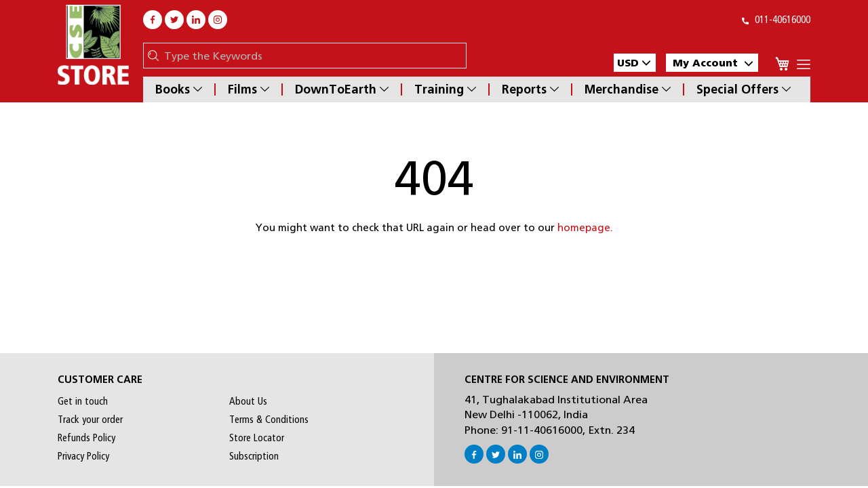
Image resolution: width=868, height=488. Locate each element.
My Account (713, 63)
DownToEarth (342, 89)
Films (249, 89)
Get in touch (83, 401)
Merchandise (628, 89)
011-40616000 (776, 20)
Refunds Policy (86, 438)
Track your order (90, 420)
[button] (635, 63)
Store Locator (257, 438)
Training (445, 89)
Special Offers (744, 89)
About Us (248, 401)
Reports (530, 89)
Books (179, 89)
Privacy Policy (83, 456)
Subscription (254, 456)
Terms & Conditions (269, 420)
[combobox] (312, 56)
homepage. (585, 227)
